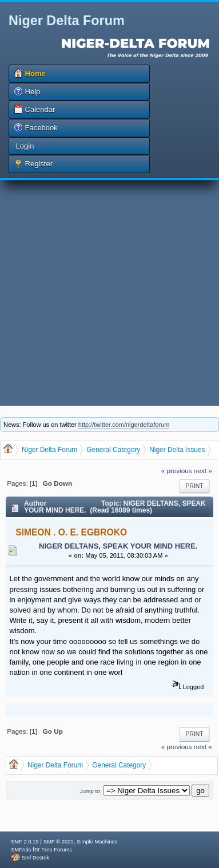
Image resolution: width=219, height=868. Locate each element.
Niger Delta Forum (67, 21)
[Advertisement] (107, 293)
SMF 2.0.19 (25, 842)
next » (203, 471)
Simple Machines (97, 842)
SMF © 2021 (59, 842)
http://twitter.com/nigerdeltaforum (124, 425)
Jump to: (91, 791)
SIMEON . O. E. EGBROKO (71, 532)
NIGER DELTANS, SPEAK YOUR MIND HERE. (118, 546)
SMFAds (21, 850)
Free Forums (56, 850)
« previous (177, 471)
